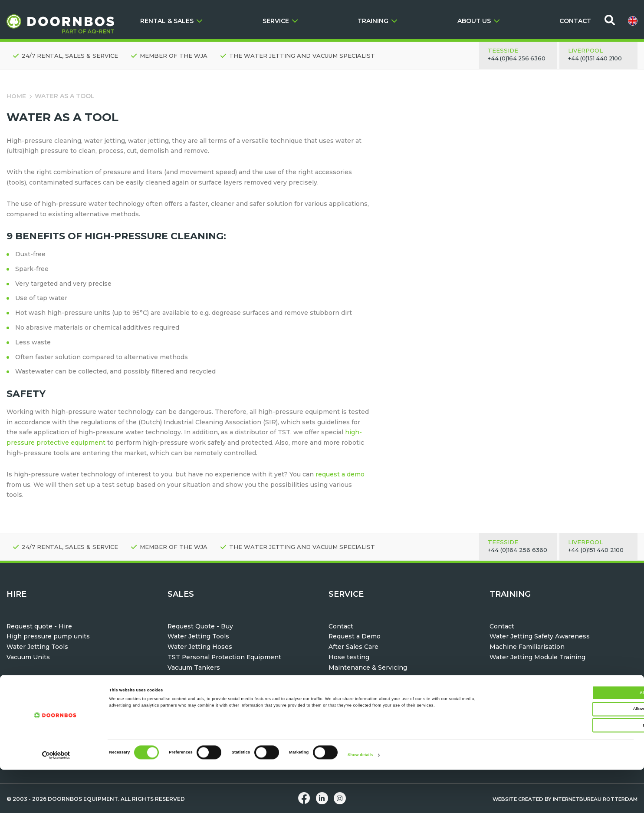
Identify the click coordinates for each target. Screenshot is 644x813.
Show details (360, 799)
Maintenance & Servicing (368, 668)
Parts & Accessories (360, 678)
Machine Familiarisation (527, 647)
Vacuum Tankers (194, 668)
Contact (341, 626)
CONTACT (575, 21)
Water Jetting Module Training (537, 657)
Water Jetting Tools (37, 647)
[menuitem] (633, 21)
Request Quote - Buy (200, 626)
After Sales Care (353, 647)
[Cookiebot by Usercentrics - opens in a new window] (56, 798)
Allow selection (572, 753)
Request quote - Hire (39, 626)
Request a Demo (355, 636)
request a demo (340, 474)
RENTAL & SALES (171, 21)
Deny (572, 769)
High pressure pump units (48, 636)
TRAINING (377, 21)
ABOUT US (478, 21)
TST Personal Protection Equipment (225, 657)
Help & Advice (350, 688)
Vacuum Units (28, 657)
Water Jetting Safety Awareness (540, 636)
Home (16, 96)
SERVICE (280, 21)
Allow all (572, 736)
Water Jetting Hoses (200, 647)
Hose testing (349, 657)
